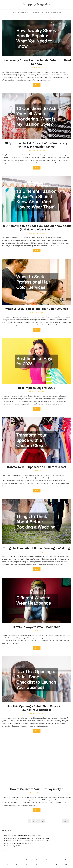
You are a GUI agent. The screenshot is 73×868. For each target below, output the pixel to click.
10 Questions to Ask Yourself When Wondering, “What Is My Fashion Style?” (37, 145)
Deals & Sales (35, 12)
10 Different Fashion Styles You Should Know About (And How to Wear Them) (36, 228)
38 (43, 821)
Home (14, 12)
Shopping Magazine (36, 4)
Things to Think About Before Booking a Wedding (36, 548)
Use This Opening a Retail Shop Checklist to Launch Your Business (37, 708)
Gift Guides (45, 12)
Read (37, 85)
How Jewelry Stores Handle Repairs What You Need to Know (37, 62)
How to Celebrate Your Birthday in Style (36, 789)
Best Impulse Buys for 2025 (37, 388)
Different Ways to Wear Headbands (36, 627)
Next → (66, 821)
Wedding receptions (44, 552)
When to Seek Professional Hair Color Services (36, 309)
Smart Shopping (23, 12)
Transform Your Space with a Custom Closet (36, 467)
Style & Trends (56, 12)
